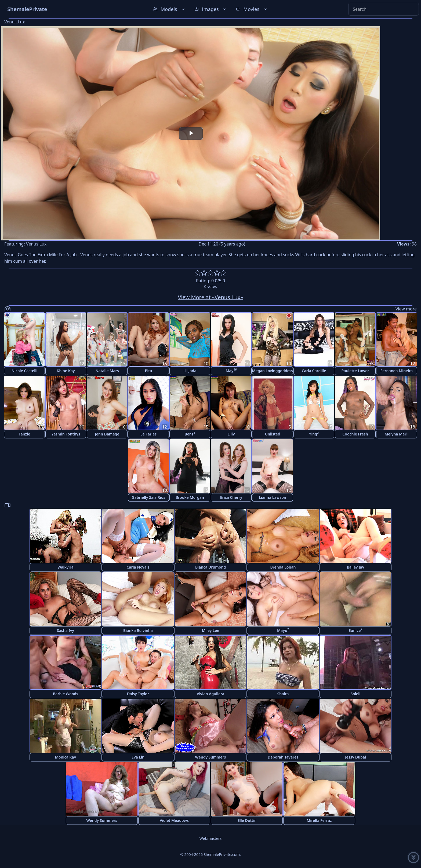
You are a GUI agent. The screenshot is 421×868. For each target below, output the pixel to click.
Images (211, 9)
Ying (314, 434)
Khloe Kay (66, 371)
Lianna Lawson (272, 497)
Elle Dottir (247, 820)
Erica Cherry (231, 497)
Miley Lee (210, 630)
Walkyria (65, 567)
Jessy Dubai (355, 757)
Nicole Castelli (24, 371)
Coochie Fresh (355, 434)
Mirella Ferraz (319, 820)
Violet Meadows (174, 820)
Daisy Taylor (138, 694)
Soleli (355, 694)
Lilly (231, 434)
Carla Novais (138, 567)
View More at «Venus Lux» (210, 297)
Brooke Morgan (190, 497)
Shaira (283, 694)
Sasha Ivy (66, 630)
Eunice (356, 630)
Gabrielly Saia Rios (149, 497)
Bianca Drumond (210, 567)
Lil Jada (190, 371)
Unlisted (273, 434)
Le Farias (148, 434)
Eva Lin (138, 757)
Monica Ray (66, 757)
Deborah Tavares (283, 757)
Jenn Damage (107, 434)
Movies (252, 9)
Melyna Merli (397, 434)
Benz (190, 434)
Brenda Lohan (283, 567)
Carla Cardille (314, 371)
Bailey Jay (356, 567)
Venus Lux (15, 22)
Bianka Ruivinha (138, 630)
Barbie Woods (66, 694)
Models (169, 9)
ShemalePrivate (27, 9)
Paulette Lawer (355, 371)
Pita (148, 371)
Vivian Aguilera (210, 694)
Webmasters (210, 838)
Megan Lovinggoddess (273, 371)
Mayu (283, 630)
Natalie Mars (107, 371)
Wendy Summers (211, 757)
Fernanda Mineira (397, 371)
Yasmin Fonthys (66, 434)
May (231, 370)
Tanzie (25, 434)
